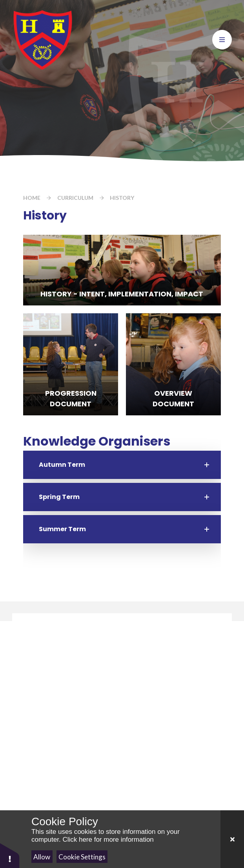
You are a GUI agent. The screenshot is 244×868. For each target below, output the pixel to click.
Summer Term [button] (62, 529)
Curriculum (75, 198)
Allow (42, 857)
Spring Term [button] (59, 497)
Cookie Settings (82, 857)
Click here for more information (108, 840)
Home (32, 198)
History (122, 198)
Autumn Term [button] (62, 465)
